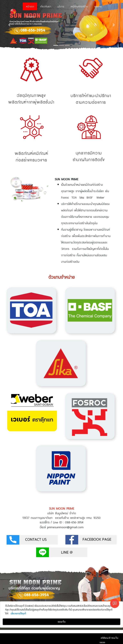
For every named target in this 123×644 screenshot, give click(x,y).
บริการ (61, 6)
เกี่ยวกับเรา (46, 6)
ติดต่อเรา (31, 17)
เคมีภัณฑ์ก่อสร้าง (79, 6)
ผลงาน (98, 6)
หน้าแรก (30, 6)
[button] (9, 25)
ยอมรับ (62, 622)
